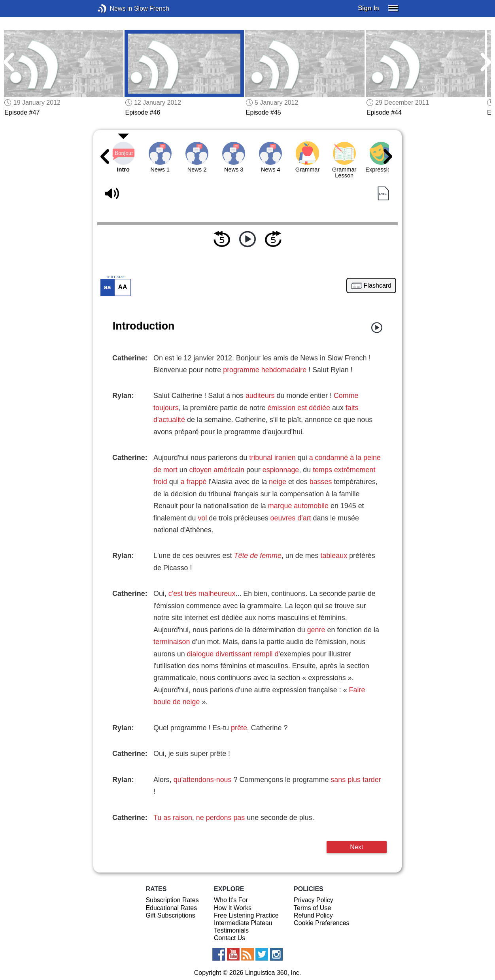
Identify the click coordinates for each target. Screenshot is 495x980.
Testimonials (231, 930)
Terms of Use (312, 908)
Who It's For (231, 900)
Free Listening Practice (246, 915)
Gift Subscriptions (170, 915)
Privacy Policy (314, 900)
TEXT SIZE (115, 277)
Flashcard (378, 286)
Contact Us (230, 938)
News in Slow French (114, 8)
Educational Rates (171, 908)
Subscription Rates (172, 900)
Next (356, 847)
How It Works (233, 908)
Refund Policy (313, 915)
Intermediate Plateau (243, 923)
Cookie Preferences (322, 923)
